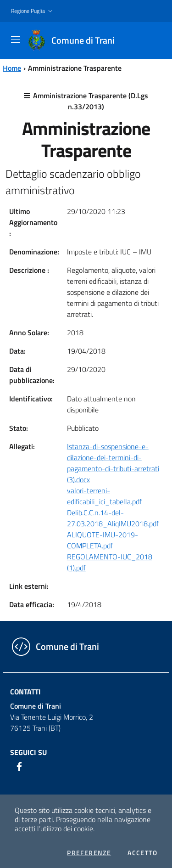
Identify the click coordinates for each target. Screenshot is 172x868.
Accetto (142, 853)
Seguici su (28, 752)
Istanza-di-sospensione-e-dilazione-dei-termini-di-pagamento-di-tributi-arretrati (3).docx (113, 463)
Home (12, 68)
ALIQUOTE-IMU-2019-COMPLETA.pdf (103, 540)
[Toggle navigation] (16, 39)
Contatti (25, 692)
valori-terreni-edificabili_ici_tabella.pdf (104, 496)
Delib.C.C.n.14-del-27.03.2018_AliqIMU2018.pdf (113, 518)
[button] (33, 11)
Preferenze (89, 853)
